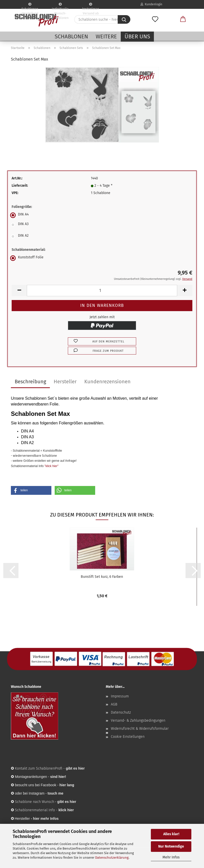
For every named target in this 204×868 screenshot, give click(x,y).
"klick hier (51, 466)
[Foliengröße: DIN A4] (102, 215)
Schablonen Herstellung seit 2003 (30, 6)
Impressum (120, 696)
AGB (114, 704)
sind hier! (58, 777)
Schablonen (71, 36)
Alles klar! (171, 834)
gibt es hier (67, 802)
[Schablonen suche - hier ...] (124, 19)
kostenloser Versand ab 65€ (91, 6)
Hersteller (65, 382)
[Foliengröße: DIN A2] (102, 236)
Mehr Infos (171, 857)
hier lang (67, 785)
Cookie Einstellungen (128, 737)
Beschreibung (30, 382)
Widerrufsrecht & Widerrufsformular (140, 729)
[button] (183, 19)
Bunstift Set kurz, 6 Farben (102, 577)
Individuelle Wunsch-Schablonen (60, 6)
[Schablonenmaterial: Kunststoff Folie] (102, 258)
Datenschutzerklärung (112, 858)
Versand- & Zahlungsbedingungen (138, 721)
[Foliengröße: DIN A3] (102, 225)
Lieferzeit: (20, 186)
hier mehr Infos (46, 819)
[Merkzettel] (155, 19)
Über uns (137, 36)
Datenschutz (121, 712)
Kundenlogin (151, 4)
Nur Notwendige (171, 846)
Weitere (106, 36)
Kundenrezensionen (107, 382)
